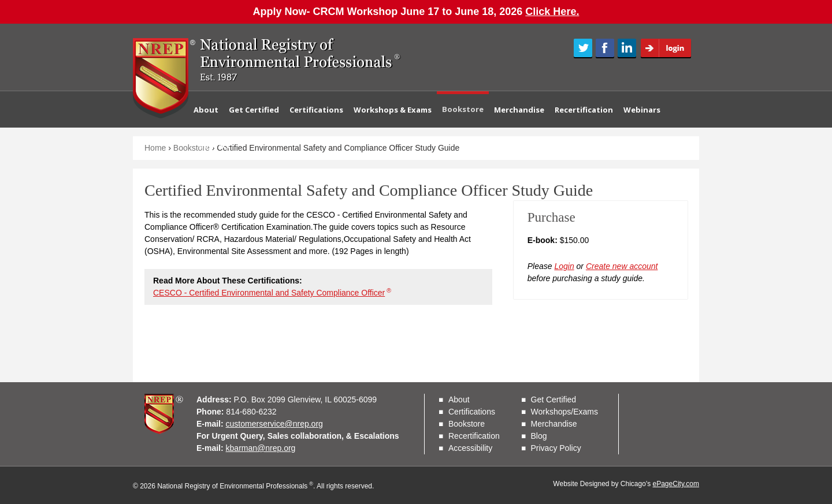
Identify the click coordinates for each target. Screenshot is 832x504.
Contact (215, 145)
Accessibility (470, 448)
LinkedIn (627, 48)
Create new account (622, 266)
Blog (539, 436)
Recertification (584, 110)
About (206, 110)
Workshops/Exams (564, 412)
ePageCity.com (676, 484)
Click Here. (552, 12)
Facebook (605, 48)
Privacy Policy (556, 448)
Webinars (642, 110)
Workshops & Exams (393, 110)
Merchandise (519, 110)
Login (670, 48)
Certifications (316, 110)
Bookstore (463, 109)
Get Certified (254, 110)
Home (155, 148)
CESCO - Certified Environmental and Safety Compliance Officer (272, 293)
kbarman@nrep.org (261, 448)
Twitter (583, 48)
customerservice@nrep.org (274, 424)
